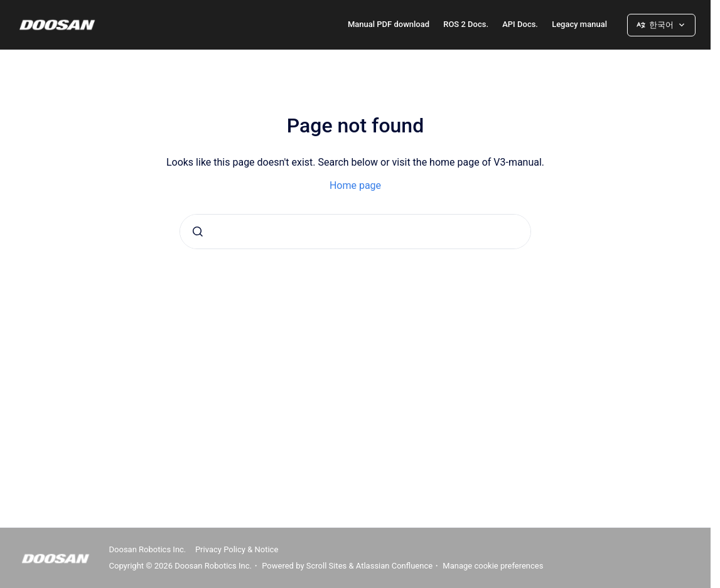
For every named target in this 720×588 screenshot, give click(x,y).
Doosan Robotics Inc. (148, 549)
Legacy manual (579, 24)
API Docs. (520, 24)
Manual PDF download (389, 24)
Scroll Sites (327, 566)
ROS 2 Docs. (466, 24)
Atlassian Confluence (394, 566)
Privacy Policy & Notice (237, 549)
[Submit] (198, 232)
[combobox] (355, 232)
